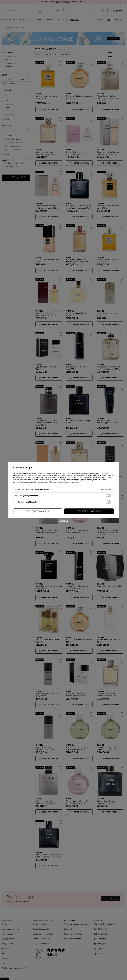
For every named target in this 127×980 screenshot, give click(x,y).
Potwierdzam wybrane (38, 511)
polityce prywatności (37, 478)
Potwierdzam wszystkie (89, 511)
